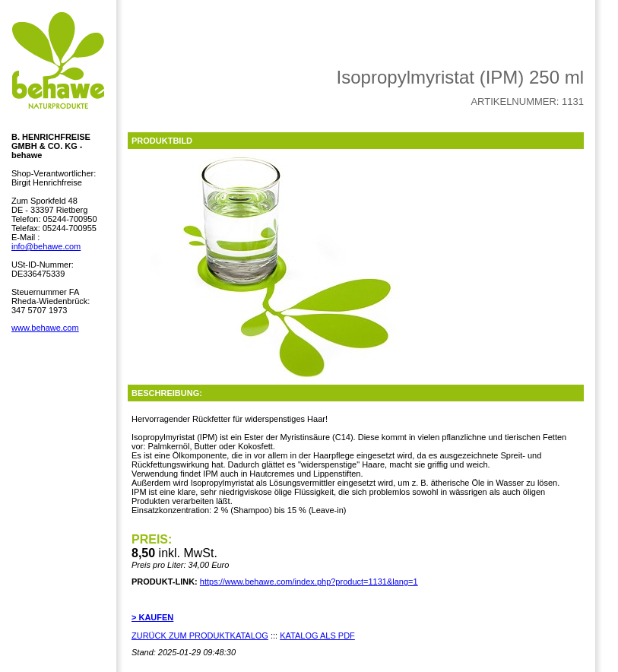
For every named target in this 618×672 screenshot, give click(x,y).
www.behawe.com (45, 328)
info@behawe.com (46, 246)
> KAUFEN (152, 617)
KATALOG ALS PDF (317, 636)
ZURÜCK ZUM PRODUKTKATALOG (200, 636)
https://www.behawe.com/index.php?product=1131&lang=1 (309, 582)
